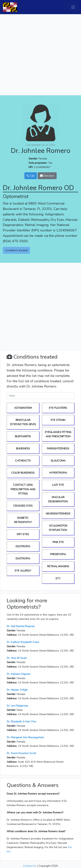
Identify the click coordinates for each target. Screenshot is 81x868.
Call (31, 176)
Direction (47, 176)
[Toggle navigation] (73, 7)
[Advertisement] (40, 55)
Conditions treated (16, 250)
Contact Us (30, 866)
